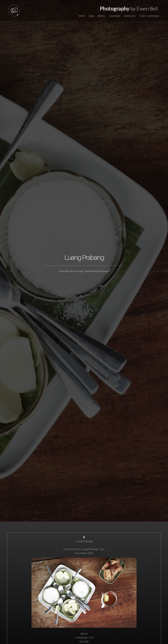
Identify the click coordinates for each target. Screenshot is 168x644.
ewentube (115, 16)
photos (101, 16)
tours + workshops (149, 16)
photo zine (130, 16)
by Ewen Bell (129, 8)
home (82, 16)
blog (91, 16)
